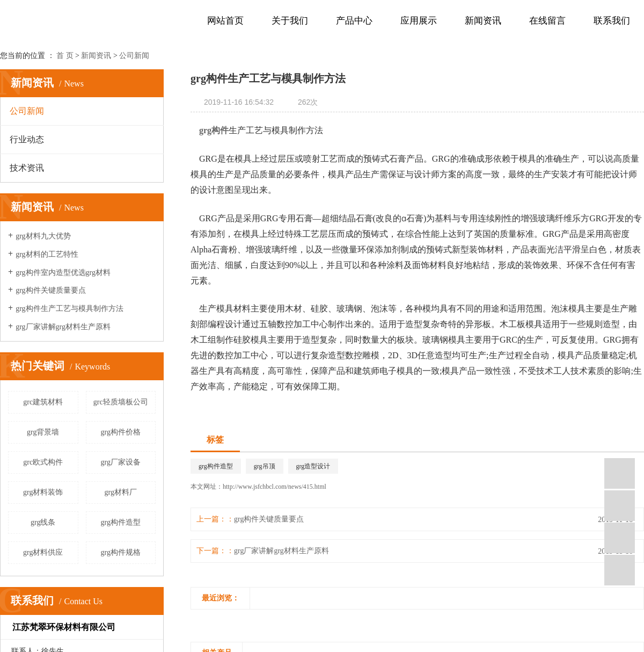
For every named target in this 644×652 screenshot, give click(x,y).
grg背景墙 (43, 432)
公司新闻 (134, 56)
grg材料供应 (43, 552)
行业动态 (27, 139)
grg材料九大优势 (43, 236)
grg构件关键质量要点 (50, 290)
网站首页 (225, 21)
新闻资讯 (483, 21)
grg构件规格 (121, 552)
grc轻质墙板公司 (121, 402)
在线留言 (547, 21)
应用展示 (419, 21)
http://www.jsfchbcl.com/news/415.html (275, 487)
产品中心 (354, 21)
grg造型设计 (313, 466)
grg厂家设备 (121, 462)
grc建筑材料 (43, 402)
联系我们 (612, 21)
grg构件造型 (121, 522)
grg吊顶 (265, 466)
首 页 (65, 56)
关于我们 (290, 21)
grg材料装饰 (43, 492)
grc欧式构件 (43, 462)
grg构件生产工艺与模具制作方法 (69, 309)
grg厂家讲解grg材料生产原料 (63, 327)
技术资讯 (27, 168)
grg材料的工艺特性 (47, 254)
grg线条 (43, 522)
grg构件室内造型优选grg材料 (63, 273)
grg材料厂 (121, 492)
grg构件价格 (121, 432)
